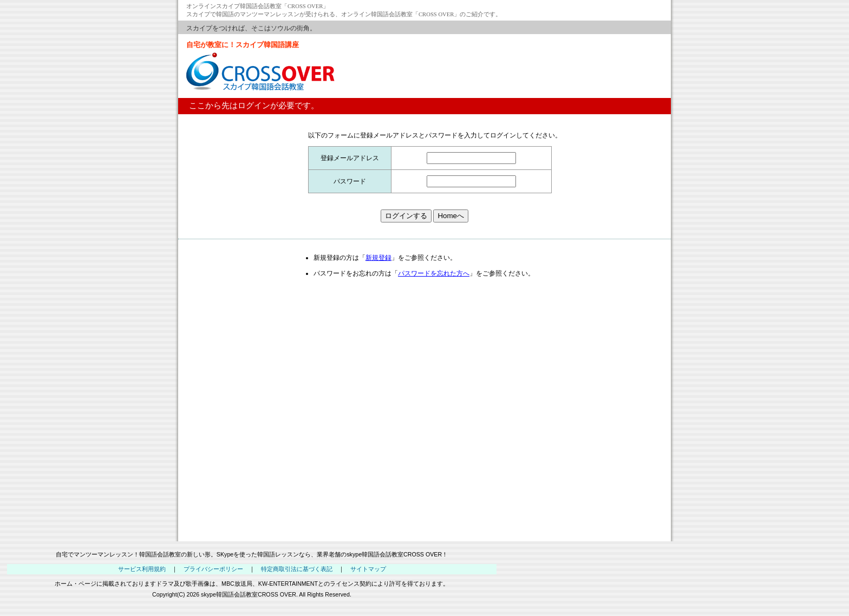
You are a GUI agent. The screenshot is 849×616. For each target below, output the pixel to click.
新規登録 (378, 258)
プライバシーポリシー (213, 569)
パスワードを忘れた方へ (434, 273)
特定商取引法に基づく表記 (297, 569)
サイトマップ (368, 569)
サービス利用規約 (142, 569)
